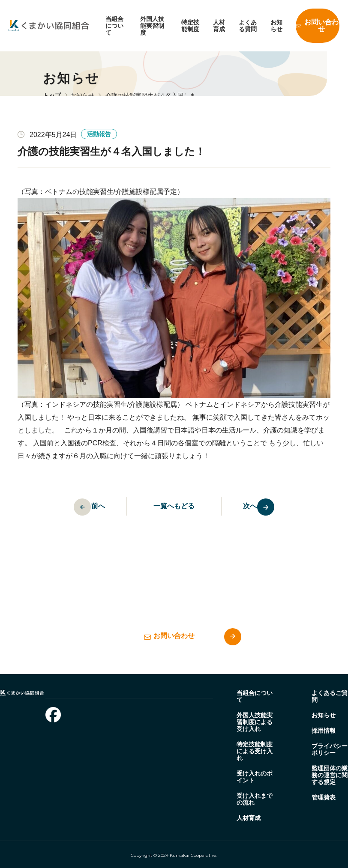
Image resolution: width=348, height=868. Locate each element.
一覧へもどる (174, 506)
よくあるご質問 (330, 696)
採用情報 (324, 731)
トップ (52, 95)
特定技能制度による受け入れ (255, 751)
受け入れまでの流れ (255, 799)
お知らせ (276, 26)
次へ (270, 507)
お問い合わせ (321, 25)
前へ (79, 507)
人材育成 (219, 26)
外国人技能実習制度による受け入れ (255, 722)
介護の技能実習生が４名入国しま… (153, 95)
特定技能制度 (190, 26)
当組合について (114, 26)
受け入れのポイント (255, 777)
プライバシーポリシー (330, 749)
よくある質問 (248, 26)
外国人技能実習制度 (152, 26)
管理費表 (324, 797)
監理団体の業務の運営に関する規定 (330, 775)
